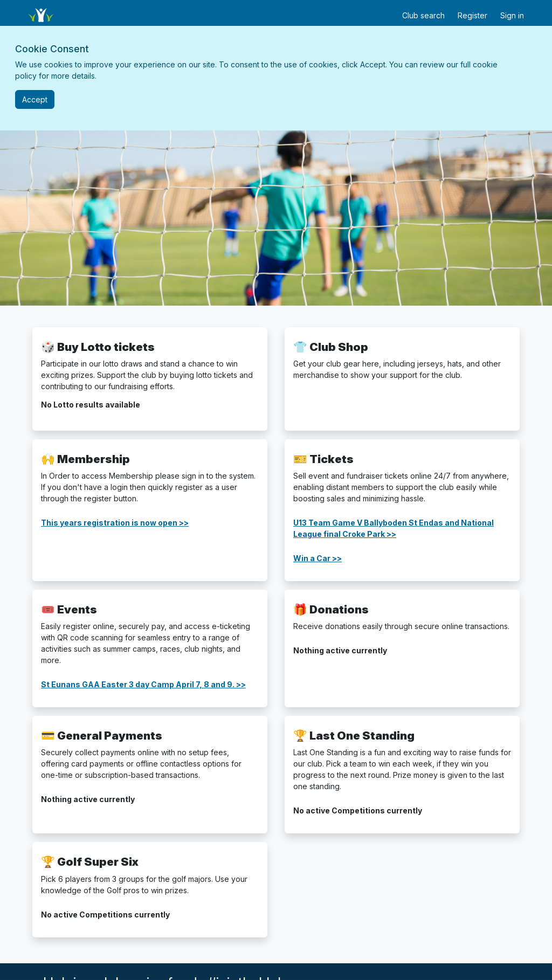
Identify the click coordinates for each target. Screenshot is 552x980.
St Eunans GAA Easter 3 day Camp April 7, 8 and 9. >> (143, 684)
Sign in (512, 15)
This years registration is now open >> (115, 523)
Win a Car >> (318, 558)
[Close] (35, 99)
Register (472, 15)
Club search (423, 15)
